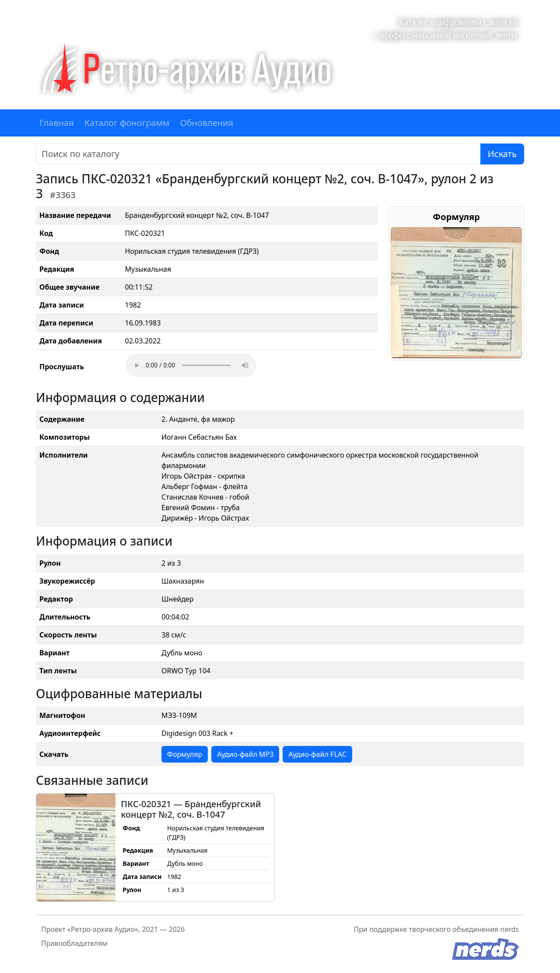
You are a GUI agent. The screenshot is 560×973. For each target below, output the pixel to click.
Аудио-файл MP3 (245, 754)
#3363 (63, 195)
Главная (57, 123)
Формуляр (185, 754)
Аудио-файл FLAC (317, 754)
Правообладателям (74, 943)
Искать (502, 154)
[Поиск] (258, 154)
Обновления (206, 123)
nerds (509, 929)
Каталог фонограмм (127, 123)
